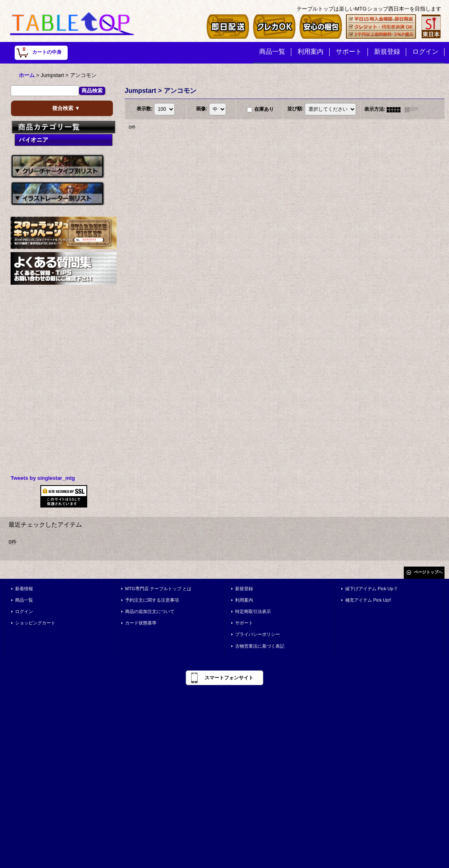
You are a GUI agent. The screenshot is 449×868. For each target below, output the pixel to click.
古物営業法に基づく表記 (260, 646)
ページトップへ (428, 572)
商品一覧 (24, 600)
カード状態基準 (141, 623)
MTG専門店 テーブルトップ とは (158, 589)
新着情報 (24, 589)
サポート (244, 623)
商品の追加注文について (150, 611)
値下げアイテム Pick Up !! (371, 589)
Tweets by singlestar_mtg (43, 478)
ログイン (24, 611)
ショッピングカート (35, 623)
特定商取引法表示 (253, 611)
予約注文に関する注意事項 (152, 600)
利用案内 (244, 600)
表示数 (145, 109)
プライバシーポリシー (258, 634)
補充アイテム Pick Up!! (368, 600)
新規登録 (244, 589)
